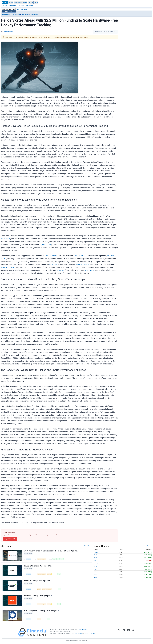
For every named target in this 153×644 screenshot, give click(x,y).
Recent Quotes (6, 15)
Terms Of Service (90, 633)
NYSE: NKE (61, 270)
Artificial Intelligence (42, 559)
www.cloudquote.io (83, 629)
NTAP (59, 574)
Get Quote (9, 12)
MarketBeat (29, 559)
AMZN (54, 559)
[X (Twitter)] (119, 632)
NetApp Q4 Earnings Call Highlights (38, 566)
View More (88, 546)
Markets (5, 2)
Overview (4, 6)
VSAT (59, 589)
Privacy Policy (78, 633)
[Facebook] (124, 632)
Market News (13, 6)
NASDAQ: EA (46, 245)
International (29, 6)
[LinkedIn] (128, 632)
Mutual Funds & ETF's (21, 2)
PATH (59, 604)
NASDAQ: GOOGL (8, 267)
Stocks (11, 2)
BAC (95, 561)
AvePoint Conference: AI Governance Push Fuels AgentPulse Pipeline (51, 551)
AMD (95, 558)
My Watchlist (16, 15)
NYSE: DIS (53, 264)
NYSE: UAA (89, 270)
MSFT (62, 559)
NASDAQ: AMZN (52, 256)
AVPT (58, 559)
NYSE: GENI (6, 239)
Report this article (10, 539)
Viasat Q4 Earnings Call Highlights (38, 581)
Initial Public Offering (47, 589)
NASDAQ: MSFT (81, 256)
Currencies (21, 6)
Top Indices (25, 15)
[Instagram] (133, 632)
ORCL (96, 575)
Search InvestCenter (22, 9)
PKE (49, 619)
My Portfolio (34, 15)
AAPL (96, 555)
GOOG (96, 563)
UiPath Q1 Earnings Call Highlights (38, 596)
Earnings (49, 574)
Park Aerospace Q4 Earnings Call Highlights (41, 611)
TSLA (95, 578)
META (96, 566)
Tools (36, 2)
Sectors (31, 2)
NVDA (96, 572)
